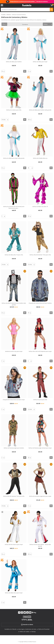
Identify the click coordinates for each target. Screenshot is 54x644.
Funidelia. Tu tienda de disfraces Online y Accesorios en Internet (27, 5)
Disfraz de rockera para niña (14, 110)
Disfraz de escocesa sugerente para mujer (40, 496)
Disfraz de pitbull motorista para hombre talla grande (14, 304)
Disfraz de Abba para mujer (40, 62)
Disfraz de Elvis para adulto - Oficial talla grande (40, 545)
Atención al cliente (27, 625)
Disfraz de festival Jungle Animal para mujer (40, 448)
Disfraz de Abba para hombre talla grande (40, 110)
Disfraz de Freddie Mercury (40, 158)
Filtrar (4, 24)
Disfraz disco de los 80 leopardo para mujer (40, 351)
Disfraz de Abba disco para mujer (14, 593)
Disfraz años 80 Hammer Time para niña (40, 255)
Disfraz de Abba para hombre (14, 62)
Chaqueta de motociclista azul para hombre (40, 303)
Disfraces (9, 15)
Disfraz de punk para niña (40, 400)
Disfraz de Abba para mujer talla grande (14, 158)
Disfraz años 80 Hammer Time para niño (14, 496)
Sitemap (33, 632)
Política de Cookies (25, 632)
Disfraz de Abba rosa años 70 (40, 207)
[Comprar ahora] (25, 71)
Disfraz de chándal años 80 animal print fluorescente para (14, 207)
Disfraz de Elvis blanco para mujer (14, 544)
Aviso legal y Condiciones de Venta (27, 629)
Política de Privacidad (44, 629)
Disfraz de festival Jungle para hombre (14, 448)
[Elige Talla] (3, 71)
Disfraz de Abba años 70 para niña (14, 255)
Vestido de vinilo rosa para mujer (14, 351)
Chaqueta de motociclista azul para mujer (14, 400)
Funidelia (3, 15)
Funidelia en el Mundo (11, 629)
